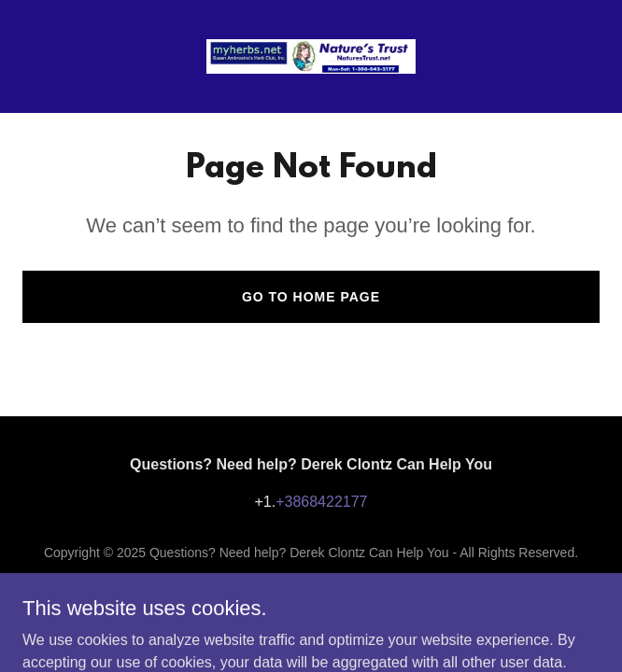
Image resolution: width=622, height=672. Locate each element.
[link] (311, 56)
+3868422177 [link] (321, 502)
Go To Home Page (311, 297)
